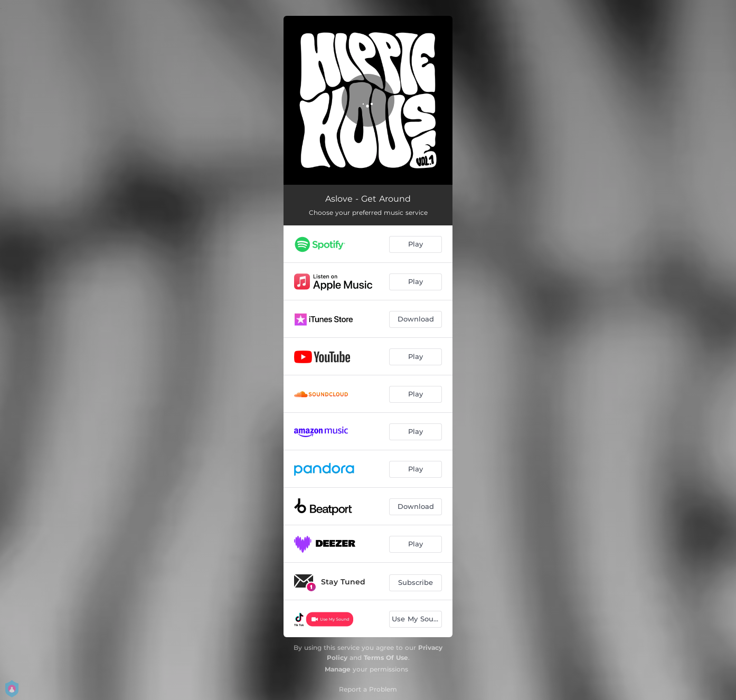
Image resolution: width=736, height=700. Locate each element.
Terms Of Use (386, 658)
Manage (338, 669)
